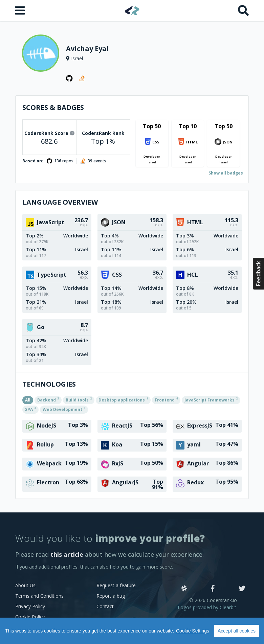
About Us (25, 585)
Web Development (64, 409)
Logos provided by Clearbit (207, 607)
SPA (30, 409)
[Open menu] (21, 10)
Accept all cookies (237, 631)
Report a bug (111, 596)
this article (67, 554)
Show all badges (226, 173)
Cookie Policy (30, 617)
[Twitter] (242, 589)
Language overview (60, 202)
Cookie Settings (193, 631)
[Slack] (184, 589)
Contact (105, 606)
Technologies (49, 384)
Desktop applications (123, 399)
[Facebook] (213, 589)
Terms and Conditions (39, 596)
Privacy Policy (30, 606)
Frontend (166, 399)
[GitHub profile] (69, 78)
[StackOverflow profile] (83, 78)
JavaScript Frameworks (211, 399)
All (28, 400)
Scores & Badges (53, 107)
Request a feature (116, 585)
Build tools (79, 399)
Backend (48, 399)
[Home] (132, 10)
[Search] (243, 10)
